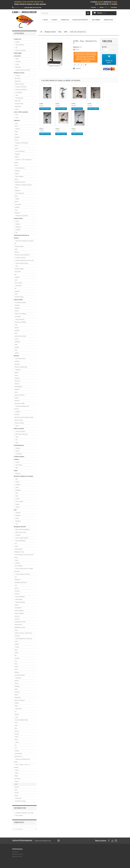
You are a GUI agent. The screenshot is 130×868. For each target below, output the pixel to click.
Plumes (17, 647)
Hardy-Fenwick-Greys (20, 336)
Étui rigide (18, 316)
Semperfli (17, 591)
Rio (16, 244)
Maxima (17, 252)
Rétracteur (18, 67)
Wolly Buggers (18, 387)
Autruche (17, 658)
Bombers (17, 401)
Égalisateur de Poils (20, 627)
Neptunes (18, 370)
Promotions (108, 20)
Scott (16, 350)
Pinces (17, 64)
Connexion (114, 7)
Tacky (17, 437)
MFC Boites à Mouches (21, 434)
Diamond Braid (19, 549)
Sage (16, 345)
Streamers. (18, 381)
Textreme (17, 594)
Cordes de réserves (20, 258)
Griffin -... (42, 104)
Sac (16, 48)
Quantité (104, 47)
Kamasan (17, 692)
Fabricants (19, 822)
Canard (17, 653)
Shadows (18, 412)
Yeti (16, 232)
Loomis (17, 148)
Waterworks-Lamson (20, 182)
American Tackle (19, 104)
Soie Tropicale (18, 283)
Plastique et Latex (19, 552)
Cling (17, 443)
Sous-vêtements (19, 193)
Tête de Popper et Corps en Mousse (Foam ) (24, 556)
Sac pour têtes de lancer (22, 263)
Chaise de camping (20, 50)
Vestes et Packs (18, 218)
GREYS (17, 507)
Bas (16, 123)
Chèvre (17, 737)
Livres (17, 118)
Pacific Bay (18, 81)
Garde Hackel (18, 625)
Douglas (17, 347)
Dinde (16, 650)
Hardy (17, 487)
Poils (17, 717)
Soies (17, 266)
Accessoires (17, 56)
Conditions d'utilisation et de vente (24, 813)
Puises (16, 471)
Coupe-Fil (18, 62)
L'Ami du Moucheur (20, 151)
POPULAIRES (18, 53)
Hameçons (18, 678)
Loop (16, 325)
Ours (16, 728)
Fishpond (18, 224)
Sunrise (17, 781)
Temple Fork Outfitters (20, 314)
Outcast (17, 451)
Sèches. (17, 373)
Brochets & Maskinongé (21, 367)
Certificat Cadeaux (19, 457)
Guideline (17, 137)
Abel (16, 479)
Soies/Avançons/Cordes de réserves (21, 237)
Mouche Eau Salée (20, 403)
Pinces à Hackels (19, 613)
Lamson (17, 311)
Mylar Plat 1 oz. (19, 756)
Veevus (17, 588)
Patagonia (17, 154)
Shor (16, 440)
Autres (17, 59)
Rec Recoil (17, 78)
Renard (17, 731)
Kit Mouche (18, 798)
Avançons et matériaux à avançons (24, 241)
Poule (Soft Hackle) (20, 675)
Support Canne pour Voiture (23, 70)
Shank (16, 706)
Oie (16, 655)
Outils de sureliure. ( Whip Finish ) (23, 633)
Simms (16, 126)
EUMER (17, 644)
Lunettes (16, 459)
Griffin (16, 784)
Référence (76, 47)
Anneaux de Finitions (21, 87)
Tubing (16, 560)
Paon (16, 664)
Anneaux (18, 76)
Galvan (17, 482)
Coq (16, 661)
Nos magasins (19, 816)
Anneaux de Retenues (21, 90)
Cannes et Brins (18, 300)
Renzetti (17, 787)
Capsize (17, 157)
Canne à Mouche (20, 319)
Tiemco (17, 683)
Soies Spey (18, 286)
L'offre (45, 20)
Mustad (17, 681)
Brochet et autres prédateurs (22, 255)
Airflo (16, 249)
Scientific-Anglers (19, 246)
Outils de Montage (20, 602)
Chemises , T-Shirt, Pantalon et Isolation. (23, 161)
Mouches (16, 356)
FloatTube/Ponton (19, 445)
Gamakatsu (18, 697)
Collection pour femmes (21, 216)
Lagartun (17, 751)
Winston (17, 328)
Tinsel (17, 742)
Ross (17, 493)
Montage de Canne (19, 73)
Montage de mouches (20, 527)
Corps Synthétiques (20, 541)
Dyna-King (17, 779)
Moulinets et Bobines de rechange (23, 476)
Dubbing (17, 563)
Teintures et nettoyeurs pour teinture (22, 761)
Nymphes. (17, 378)
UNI (16, 577)
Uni (16, 712)
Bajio (17, 468)
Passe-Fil (17, 619)
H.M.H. (16, 641)
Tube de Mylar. (19, 754)
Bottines (17, 129)
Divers (17, 109)
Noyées (17, 398)
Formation (65, 20)
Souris (16, 392)
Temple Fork (18, 106)
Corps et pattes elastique (22, 538)
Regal (16, 776)
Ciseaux (17, 605)
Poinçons (17, 616)
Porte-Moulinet (19, 98)
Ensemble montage (20, 801)
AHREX (17, 703)
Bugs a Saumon (19, 420)
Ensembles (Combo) (21, 302)
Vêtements (17, 120)
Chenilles (18, 535)
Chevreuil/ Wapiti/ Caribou (21, 720)
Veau (16, 723)
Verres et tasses (19, 45)
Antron (16, 546)
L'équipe (54, 20)
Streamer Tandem (19, 423)
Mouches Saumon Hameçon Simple (24, 417)
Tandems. (17, 384)
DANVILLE (17, 580)
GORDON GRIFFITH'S (21, 583)
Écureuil (17, 734)
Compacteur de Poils (20, 622)
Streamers (17, 364)
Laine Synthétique (20, 597)
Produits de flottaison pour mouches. (21, 408)
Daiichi (16, 695)
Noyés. (16, 375)
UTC (16, 543)
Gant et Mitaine (19, 176)
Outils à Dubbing (19, 611)
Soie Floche (18, 709)
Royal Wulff (18, 272)
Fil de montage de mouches (22, 574)
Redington (17, 308)
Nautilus (17, 504)
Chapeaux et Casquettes (22, 143)
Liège (17, 95)
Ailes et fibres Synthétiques (22, 529)
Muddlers (17, 389)
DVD (16, 115)
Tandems (17, 361)
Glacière (17, 42)
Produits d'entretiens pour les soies (24, 260)
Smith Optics (19, 465)
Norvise (17, 793)
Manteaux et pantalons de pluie (23, 185)
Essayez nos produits (80, 20)
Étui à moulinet (19, 501)
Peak (16, 790)
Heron (16, 669)
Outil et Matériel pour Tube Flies (24, 639)
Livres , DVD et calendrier (21, 112)
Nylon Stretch (19, 599)
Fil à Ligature (19, 92)
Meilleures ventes (17, 857)
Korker (16, 134)
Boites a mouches (19, 429)
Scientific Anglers (19, 297)
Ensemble (17, 636)
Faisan (16, 667)
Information (20, 808)
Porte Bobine (18, 608)
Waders (17, 199)
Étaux (17, 773)
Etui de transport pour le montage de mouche (23, 570)
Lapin (16, 726)
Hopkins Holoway (19, 84)
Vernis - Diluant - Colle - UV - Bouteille (22, 766)
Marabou (17, 672)
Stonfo (16, 795)
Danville (17, 714)
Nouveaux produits (18, 854)
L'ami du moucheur (20, 431)
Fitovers (17, 462)
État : (75, 50)
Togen (16, 689)
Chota (16, 132)
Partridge (17, 686)
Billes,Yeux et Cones (21, 532)
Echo (16, 333)
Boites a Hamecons (20, 700)
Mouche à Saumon (20, 395)
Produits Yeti (17, 39)
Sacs (15, 510)
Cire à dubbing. (19, 566)
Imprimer (78, 68)
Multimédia (96, 20)
